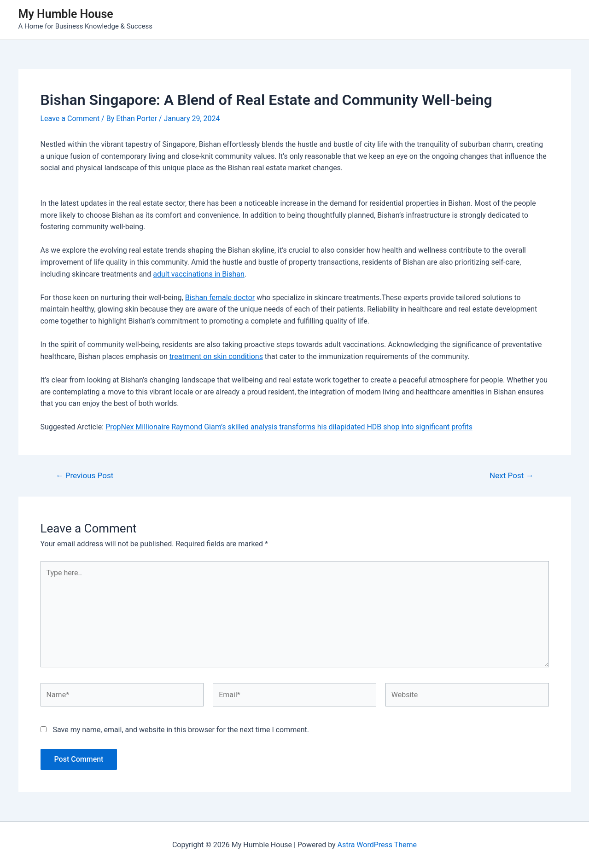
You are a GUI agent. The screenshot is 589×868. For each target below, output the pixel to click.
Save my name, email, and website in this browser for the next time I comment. (181, 730)
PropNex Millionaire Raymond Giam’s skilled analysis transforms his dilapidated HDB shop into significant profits (289, 427)
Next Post (511, 476)
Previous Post (84, 476)
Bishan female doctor (220, 298)
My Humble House (66, 14)
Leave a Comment (70, 119)
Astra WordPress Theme (377, 845)
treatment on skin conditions (216, 356)
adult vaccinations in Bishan (199, 274)
